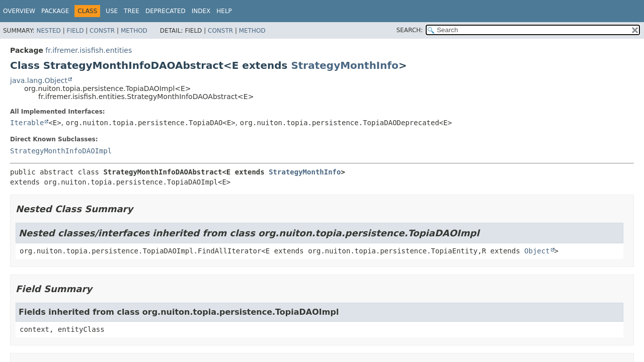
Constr (102, 31)
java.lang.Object (39, 80)
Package (55, 11)
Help (224, 11)
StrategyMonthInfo (345, 65)
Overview (19, 11)
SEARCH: (410, 30)
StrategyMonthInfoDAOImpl (61, 151)
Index (201, 11)
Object (537, 251)
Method (134, 31)
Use (112, 11)
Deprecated (166, 11)
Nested (48, 31)
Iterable (27, 123)
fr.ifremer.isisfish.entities (89, 50)
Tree (132, 11)
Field (75, 31)
